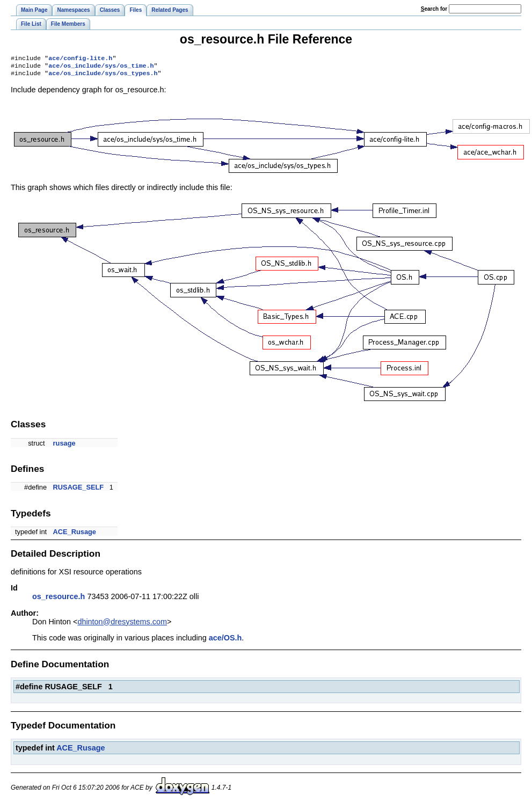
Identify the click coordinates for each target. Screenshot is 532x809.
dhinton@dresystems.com (122, 625)
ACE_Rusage (75, 535)
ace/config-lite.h (80, 59)
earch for (434, 9)
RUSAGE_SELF (79, 490)
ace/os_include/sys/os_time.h (101, 68)
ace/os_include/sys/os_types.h (103, 76)
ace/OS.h (225, 641)
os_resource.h (59, 600)
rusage (64, 446)
